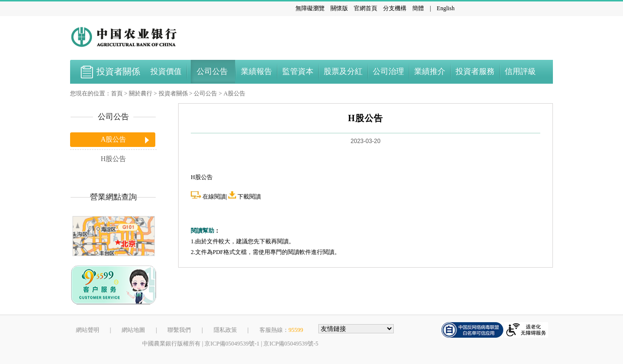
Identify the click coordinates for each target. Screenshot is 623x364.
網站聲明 (88, 330)
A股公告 (234, 93)
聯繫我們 (179, 330)
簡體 (418, 8)
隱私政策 (225, 330)
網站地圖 (133, 330)
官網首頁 (366, 8)
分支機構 (395, 8)
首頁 (117, 93)
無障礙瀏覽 (310, 8)
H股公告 (113, 159)
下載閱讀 (249, 197)
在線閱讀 (214, 197)
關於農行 (141, 93)
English (446, 8)
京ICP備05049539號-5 (291, 344)
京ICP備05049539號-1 (232, 344)
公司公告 (205, 93)
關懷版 (339, 8)
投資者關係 (173, 93)
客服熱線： (281, 330)
